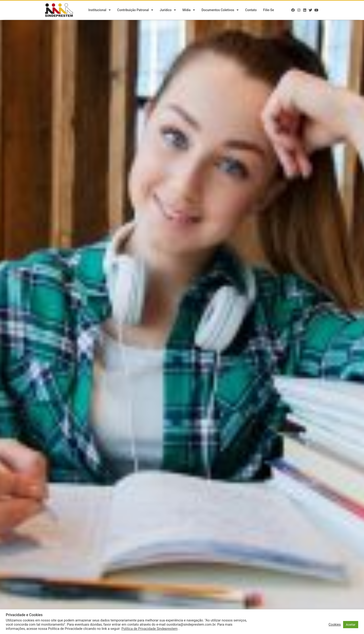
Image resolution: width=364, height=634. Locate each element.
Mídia (189, 10)
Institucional (99, 10)
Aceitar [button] (351, 625)
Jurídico (168, 10)
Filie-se (269, 10)
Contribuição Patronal (135, 10)
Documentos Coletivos (220, 10)
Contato (251, 10)
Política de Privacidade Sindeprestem (149, 629)
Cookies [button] (335, 624)
